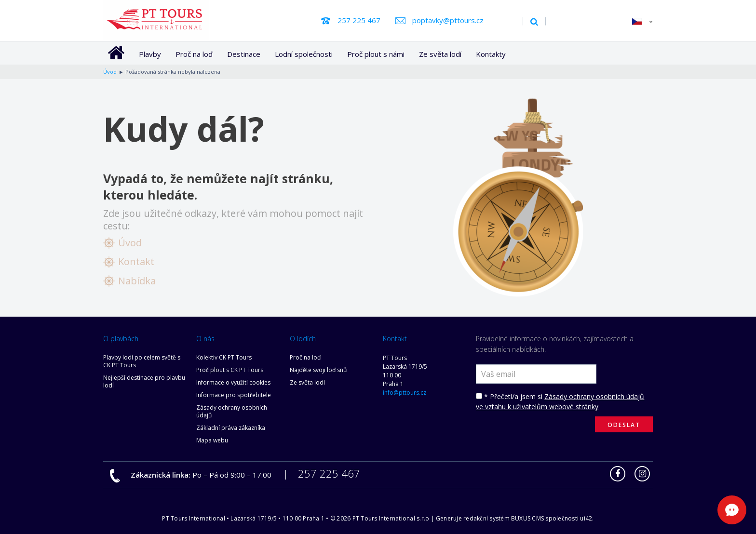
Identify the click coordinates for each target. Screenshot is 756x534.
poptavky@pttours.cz (448, 20)
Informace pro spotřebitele (234, 395)
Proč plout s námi (376, 54)
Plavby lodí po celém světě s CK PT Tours (142, 361)
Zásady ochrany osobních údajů (232, 411)
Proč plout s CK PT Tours (230, 370)
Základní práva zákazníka (231, 428)
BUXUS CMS (527, 518)
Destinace (244, 54)
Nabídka (137, 281)
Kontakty (491, 54)
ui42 (586, 518)
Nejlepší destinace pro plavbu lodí (144, 381)
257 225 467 (359, 20)
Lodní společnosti (304, 54)
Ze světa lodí (440, 54)
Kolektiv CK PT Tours (224, 357)
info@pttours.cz (405, 393)
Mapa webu (212, 440)
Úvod (130, 243)
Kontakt (136, 261)
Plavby (150, 54)
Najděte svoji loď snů (318, 370)
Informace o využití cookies (233, 382)
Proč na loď (194, 54)
